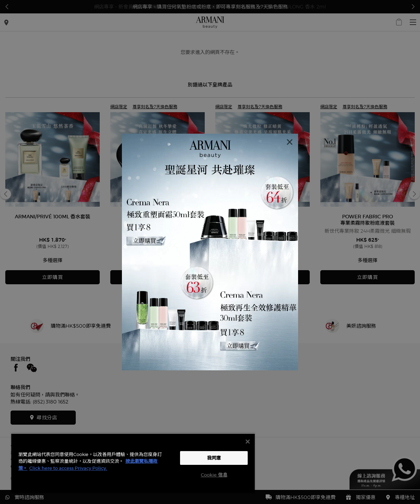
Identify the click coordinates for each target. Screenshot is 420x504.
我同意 (214, 458)
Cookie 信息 (214, 475)
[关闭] (248, 442)
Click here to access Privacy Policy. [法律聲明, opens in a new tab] (68, 468)
